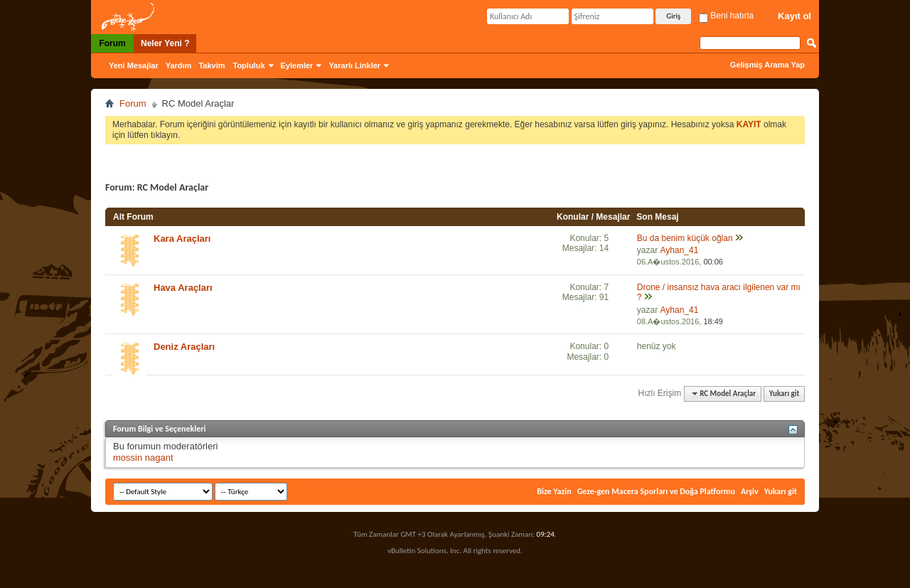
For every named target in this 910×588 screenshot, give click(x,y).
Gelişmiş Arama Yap (767, 65)
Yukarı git (785, 394)
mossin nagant (143, 458)
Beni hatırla (726, 16)
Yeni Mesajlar (134, 65)
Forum (112, 43)
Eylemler (297, 65)
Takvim (212, 65)
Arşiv (750, 491)
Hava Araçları (183, 288)
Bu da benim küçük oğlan (685, 238)
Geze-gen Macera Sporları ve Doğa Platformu (656, 491)
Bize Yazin (554, 491)
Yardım (179, 65)
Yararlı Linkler (354, 65)
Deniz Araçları (184, 347)
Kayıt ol (794, 16)
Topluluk (249, 65)
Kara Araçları (182, 239)
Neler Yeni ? (165, 43)
